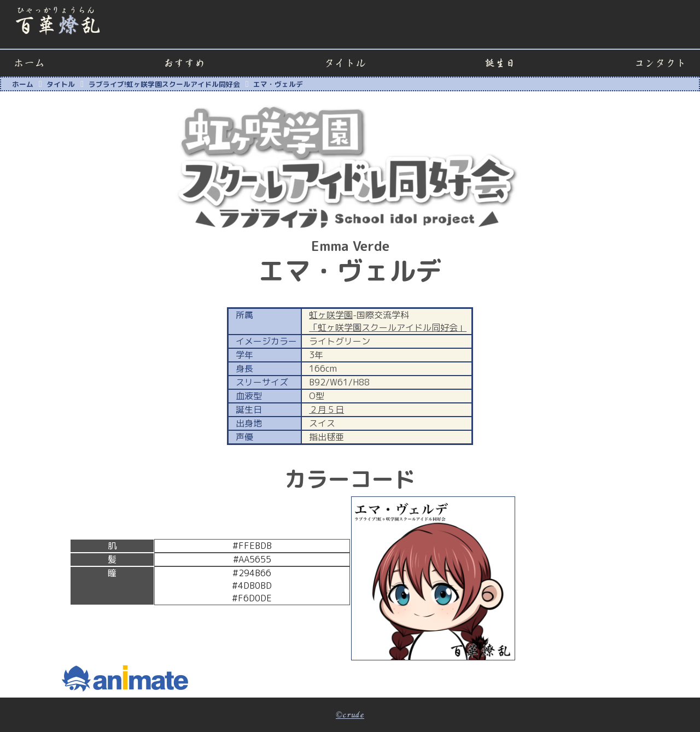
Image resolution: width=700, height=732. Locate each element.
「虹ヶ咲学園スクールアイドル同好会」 (388, 327)
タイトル (345, 63)
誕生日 (500, 63)
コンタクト (660, 63)
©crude (350, 715)
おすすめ (184, 63)
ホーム (29, 63)
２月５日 (326, 409)
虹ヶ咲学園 (331, 315)
